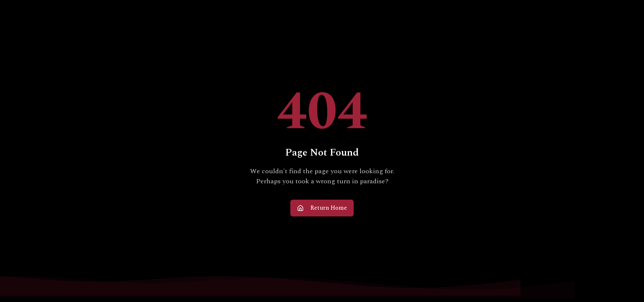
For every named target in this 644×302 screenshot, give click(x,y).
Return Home (322, 208)
